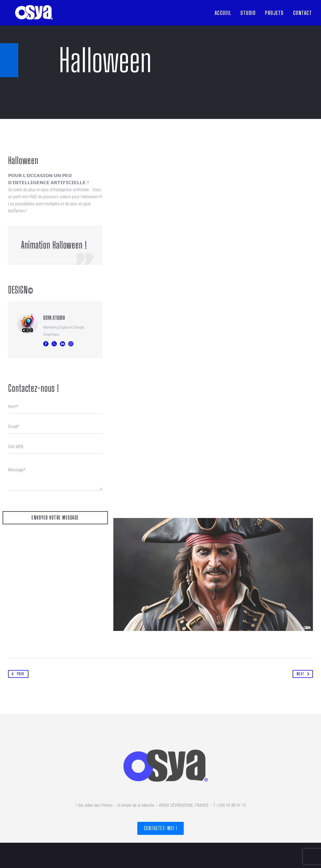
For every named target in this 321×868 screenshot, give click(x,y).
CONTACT (303, 13)
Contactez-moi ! (161, 828)
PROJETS (274, 13)
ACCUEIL (223, 13)
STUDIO (248, 13)
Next (304, 674)
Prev (17, 674)
